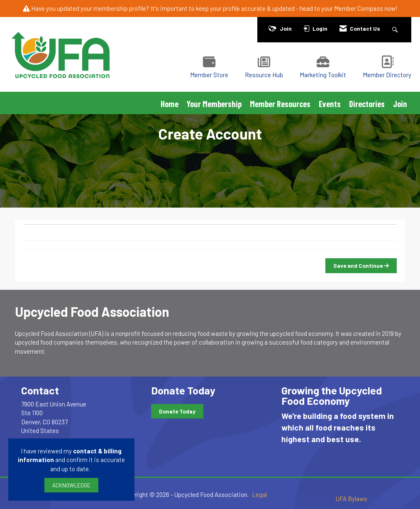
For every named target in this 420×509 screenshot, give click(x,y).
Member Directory (387, 75)
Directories (367, 104)
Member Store (209, 75)
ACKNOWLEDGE (71, 485)
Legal (259, 494)
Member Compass (359, 8)
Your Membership (214, 104)
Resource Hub (264, 75)
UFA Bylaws (352, 499)
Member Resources (280, 104)
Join (400, 104)
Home (170, 104)
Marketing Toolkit (323, 75)
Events (330, 104)
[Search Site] (396, 28)
